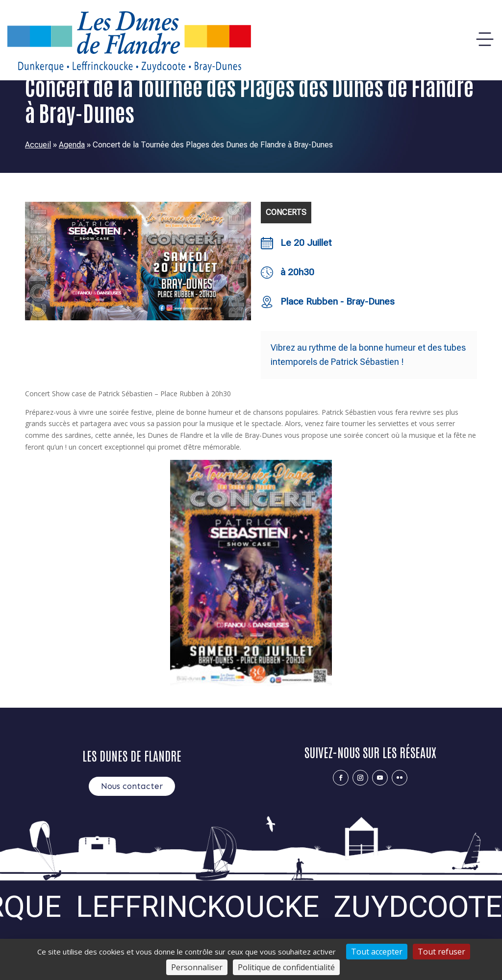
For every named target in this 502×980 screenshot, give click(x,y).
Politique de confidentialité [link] (286, 967)
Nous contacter (132, 786)
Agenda (72, 145)
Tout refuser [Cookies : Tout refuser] (441, 952)
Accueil (38, 145)
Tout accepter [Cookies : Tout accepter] (377, 952)
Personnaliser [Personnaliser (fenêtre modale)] (197, 967)
